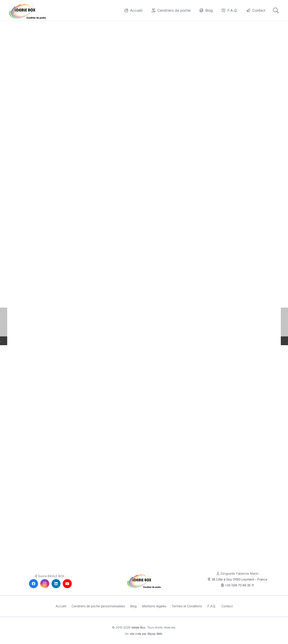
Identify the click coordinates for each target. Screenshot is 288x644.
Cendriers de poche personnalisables (97, 606)
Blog (133, 606)
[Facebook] (34, 584)
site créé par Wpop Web (146, 634)
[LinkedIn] (56, 584)
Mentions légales (155, 606)
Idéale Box (138, 627)
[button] (276, 11)
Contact (229, 606)
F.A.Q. (213, 606)
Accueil (59, 606)
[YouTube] (67, 584)
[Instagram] (45, 584)
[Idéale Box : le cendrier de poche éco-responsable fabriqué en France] (30, 11)
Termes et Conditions (188, 606)
